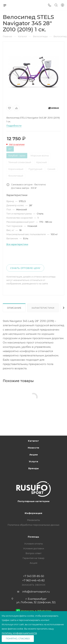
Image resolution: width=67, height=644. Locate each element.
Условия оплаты (33, 544)
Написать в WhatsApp (36, 611)
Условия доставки (34, 548)
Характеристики (43, 308)
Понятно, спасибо (18, 639)
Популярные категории (34, 501)
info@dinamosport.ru (36, 592)
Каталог (33, 441)
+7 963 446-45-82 (33, 580)
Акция (33, 563)
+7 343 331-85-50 (34, 576)
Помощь (33, 537)
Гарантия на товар (33, 558)
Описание (14, 308)
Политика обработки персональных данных (33, 525)
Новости (34, 448)
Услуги (33, 461)
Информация (33, 513)
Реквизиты (33, 520)
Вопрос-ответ (33, 553)
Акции (34, 455)
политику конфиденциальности (19, 633)
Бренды (34, 468)
